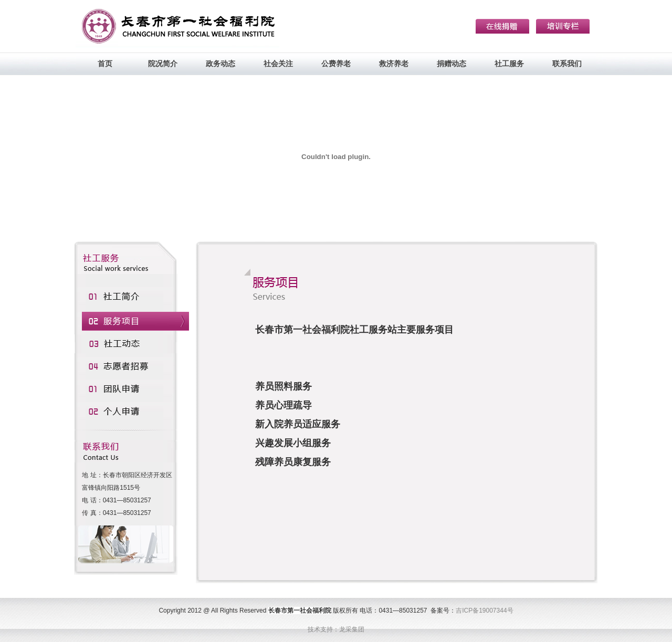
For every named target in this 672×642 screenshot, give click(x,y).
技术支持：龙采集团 (336, 629)
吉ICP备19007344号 (484, 611)
